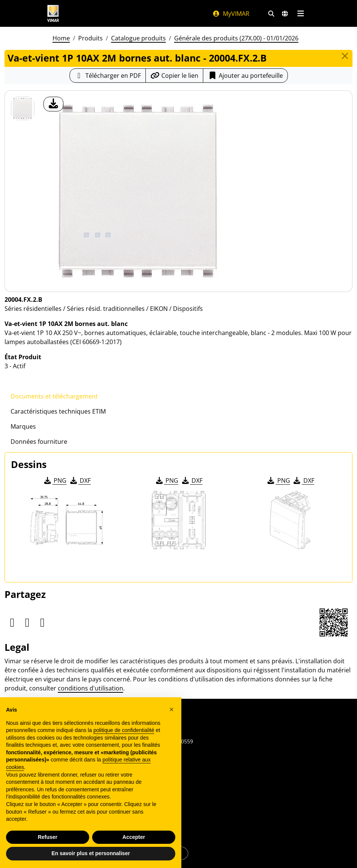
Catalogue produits (138, 38)
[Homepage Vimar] (122, 13)
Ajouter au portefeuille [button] (245, 76)
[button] (172, 709)
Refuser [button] (48, 837)
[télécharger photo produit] (53, 104)
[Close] (345, 56)
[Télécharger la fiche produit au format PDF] (108, 76)
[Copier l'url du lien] (174, 76)
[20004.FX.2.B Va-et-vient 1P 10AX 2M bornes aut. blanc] (23, 108)
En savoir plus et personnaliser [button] (91, 853)
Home (61, 38)
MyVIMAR (231, 14)
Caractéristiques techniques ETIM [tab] (58, 411)
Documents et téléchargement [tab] (54, 396)
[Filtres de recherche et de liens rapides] (271, 14)
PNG (55, 480)
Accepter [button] (134, 837)
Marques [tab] (23, 426)
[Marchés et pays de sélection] (285, 14)
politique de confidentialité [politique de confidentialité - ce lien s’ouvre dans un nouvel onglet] (124, 730)
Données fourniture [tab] (39, 442)
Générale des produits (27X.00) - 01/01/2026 (236, 38)
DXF (80, 480)
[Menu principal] (301, 14)
